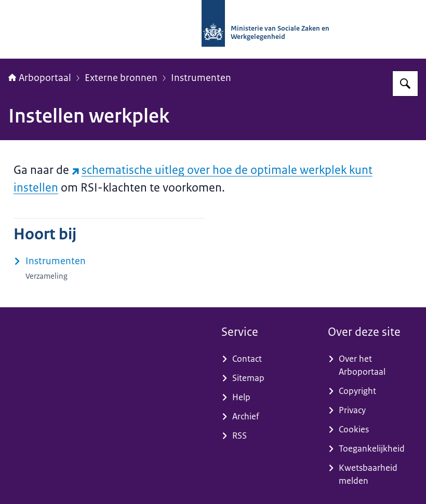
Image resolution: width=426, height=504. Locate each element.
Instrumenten (201, 78)
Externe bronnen (121, 78)
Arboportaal (40, 78)
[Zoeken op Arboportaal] (405, 84)
